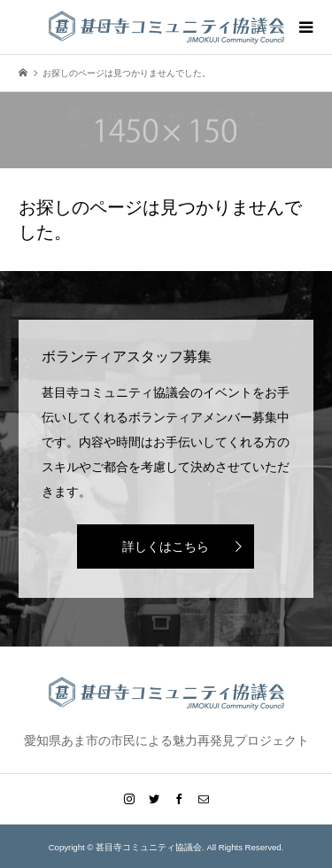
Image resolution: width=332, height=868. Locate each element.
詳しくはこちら (166, 546)
